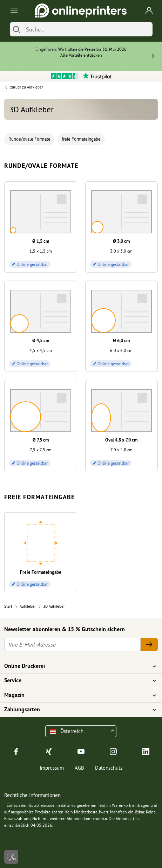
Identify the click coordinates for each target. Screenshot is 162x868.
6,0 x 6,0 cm (121, 350)
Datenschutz (109, 768)
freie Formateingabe (81, 139)
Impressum (52, 768)
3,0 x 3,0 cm (121, 251)
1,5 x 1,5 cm (41, 251)
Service (77, 680)
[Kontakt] (11, 857)
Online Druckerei (77, 666)
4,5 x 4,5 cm (41, 350)
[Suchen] (16, 29)
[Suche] (87, 29)
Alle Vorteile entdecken (81, 55)
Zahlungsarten (77, 710)
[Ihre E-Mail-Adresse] (72, 644)
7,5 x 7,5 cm (41, 450)
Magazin (77, 695)
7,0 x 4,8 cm (121, 450)
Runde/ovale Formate (29, 139)
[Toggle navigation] (13, 11)
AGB (79, 768)
